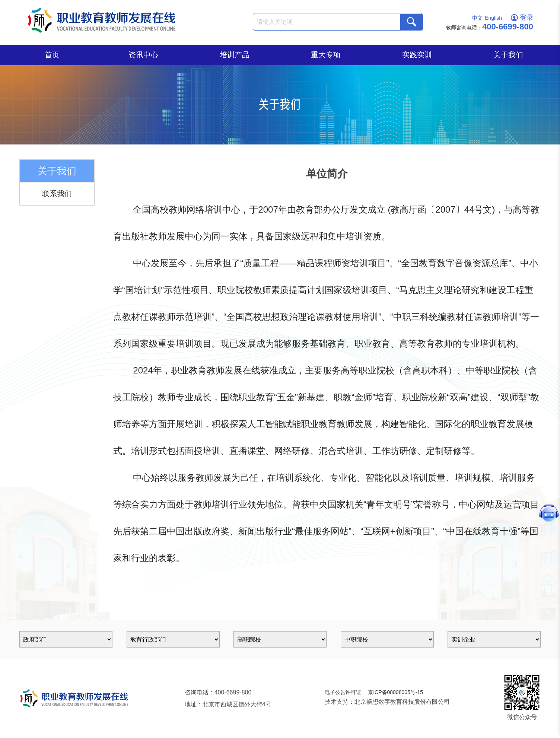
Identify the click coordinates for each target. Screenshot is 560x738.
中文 (477, 18)
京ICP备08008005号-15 (395, 692)
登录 (522, 18)
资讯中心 (143, 55)
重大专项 (326, 55)
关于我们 (508, 55)
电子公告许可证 (343, 692)
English (493, 18)
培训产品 (235, 55)
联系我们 (57, 194)
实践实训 (417, 55)
